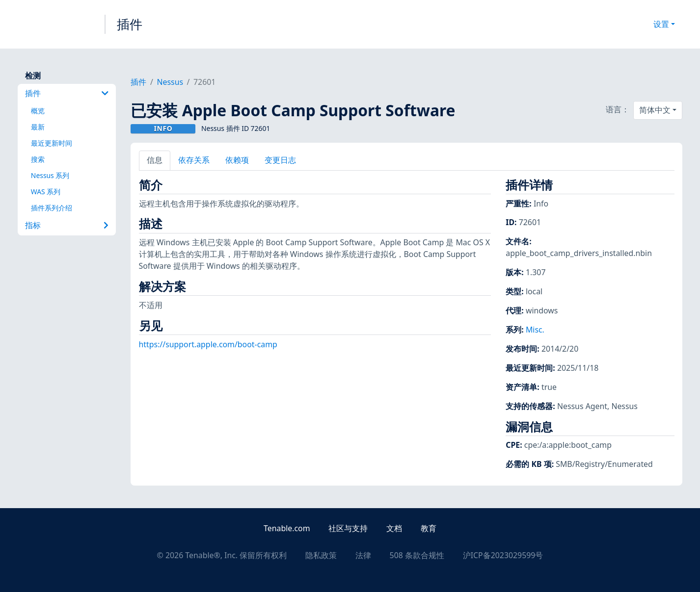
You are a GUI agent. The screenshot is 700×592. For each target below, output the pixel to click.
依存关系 (194, 160)
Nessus (170, 82)
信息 (155, 160)
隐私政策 (321, 555)
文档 (394, 528)
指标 (67, 225)
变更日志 (280, 160)
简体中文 (655, 110)
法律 (363, 555)
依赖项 (237, 160)
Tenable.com (287, 528)
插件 (130, 24)
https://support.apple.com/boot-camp (208, 344)
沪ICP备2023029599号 (503, 555)
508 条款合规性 (417, 555)
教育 (429, 528)
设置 (661, 24)
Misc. (535, 330)
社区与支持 (348, 528)
